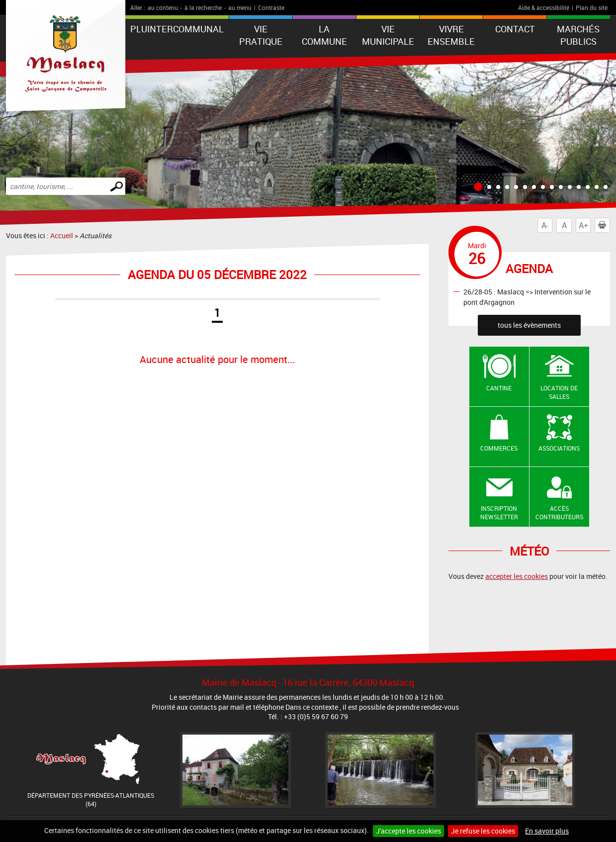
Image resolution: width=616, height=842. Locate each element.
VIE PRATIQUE (261, 35)
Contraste (271, 7)
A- (545, 225)
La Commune (324, 35)
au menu (240, 7)
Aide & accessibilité (544, 7)
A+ (583, 225)
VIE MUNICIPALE (388, 35)
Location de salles (559, 392)
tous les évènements (529, 325)
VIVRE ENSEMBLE (451, 35)
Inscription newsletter (499, 513)
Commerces (499, 448)
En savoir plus (547, 831)
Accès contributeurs (559, 513)
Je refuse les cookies (483, 831)
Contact (515, 29)
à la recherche (203, 7)
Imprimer (604, 225)
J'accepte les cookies (408, 831)
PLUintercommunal (177, 29)
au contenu (163, 7)
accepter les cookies (517, 576)
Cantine (499, 388)
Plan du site (592, 7)
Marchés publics (578, 35)
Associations (559, 448)
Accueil (62, 235)
